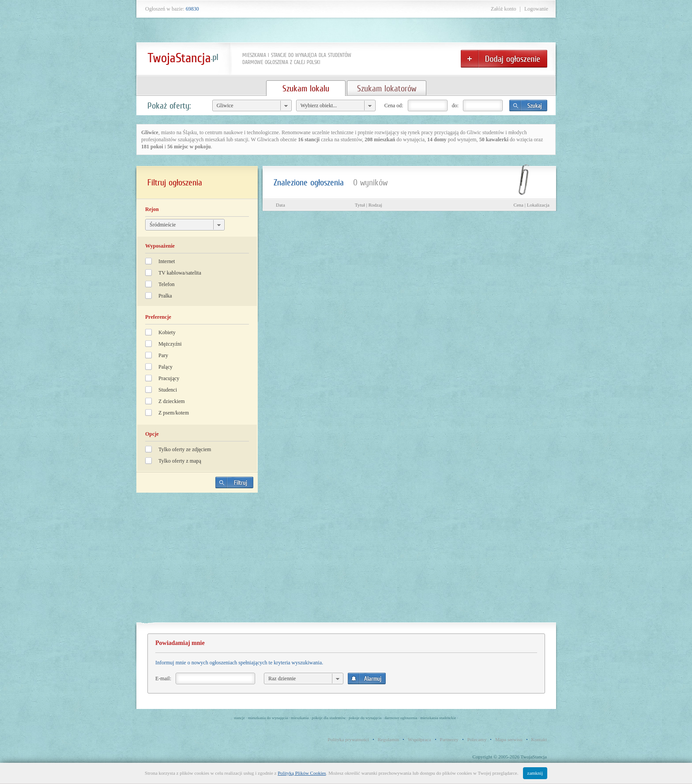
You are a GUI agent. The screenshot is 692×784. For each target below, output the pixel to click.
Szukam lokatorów (387, 88)
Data (280, 205)
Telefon (166, 284)
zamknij (535, 773)
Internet (167, 261)
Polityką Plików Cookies (302, 773)
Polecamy (477, 739)
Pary (163, 355)
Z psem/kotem (174, 413)
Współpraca (419, 739)
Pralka (165, 296)
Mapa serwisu (509, 739)
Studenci (168, 390)
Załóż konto (504, 9)
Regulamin (388, 739)
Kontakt (539, 739)
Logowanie (536, 9)
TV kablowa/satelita (180, 273)
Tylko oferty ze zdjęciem (185, 449)
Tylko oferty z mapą (180, 461)
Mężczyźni (170, 344)
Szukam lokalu (306, 88)
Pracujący (169, 378)
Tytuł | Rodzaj (369, 205)
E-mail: (163, 678)
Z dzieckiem (172, 401)
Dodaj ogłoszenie (504, 59)
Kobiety (167, 332)
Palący (165, 367)
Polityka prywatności (348, 739)
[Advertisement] (197, 561)
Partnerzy (449, 739)
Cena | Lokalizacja (531, 205)
